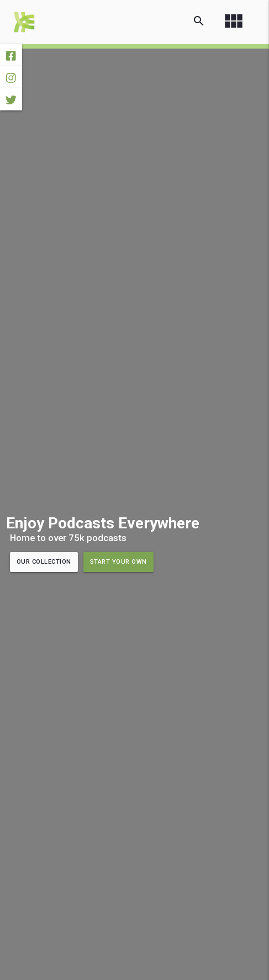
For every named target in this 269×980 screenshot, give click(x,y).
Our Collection (44, 562)
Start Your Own (118, 562)
